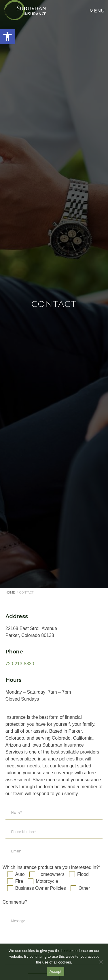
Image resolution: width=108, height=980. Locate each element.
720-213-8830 (20, 664)
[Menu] (94, 10)
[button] (7, 36)
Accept (55, 971)
